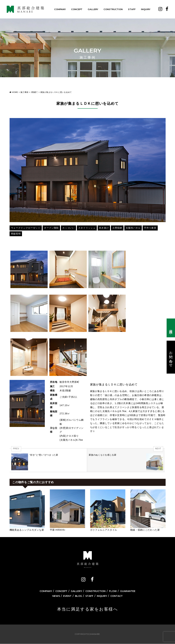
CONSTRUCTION (113, 9)
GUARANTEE (128, 591)
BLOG (79, 596)
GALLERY (93, 9)
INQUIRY (146, 9)
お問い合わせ (171, 357)
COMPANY (60, 9)
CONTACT (117, 596)
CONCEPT (77, 9)
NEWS (56, 596)
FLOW (113, 591)
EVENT (67, 596)
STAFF (132, 9)
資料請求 (171, 328)
